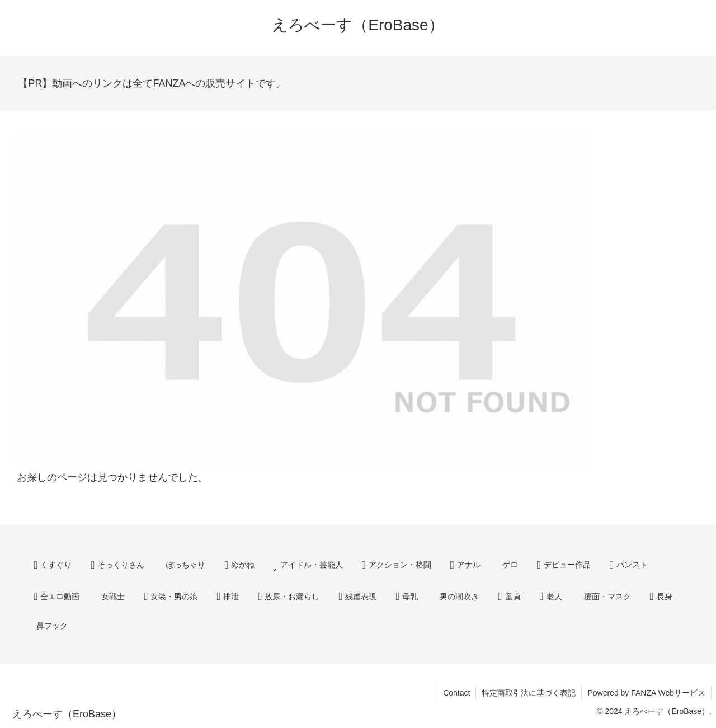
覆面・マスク (607, 597)
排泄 (228, 597)
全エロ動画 (56, 597)
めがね (239, 565)
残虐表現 (357, 597)
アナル (465, 565)
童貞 (509, 597)
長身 (661, 597)
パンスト (629, 565)
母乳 (407, 597)
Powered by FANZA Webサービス (646, 693)
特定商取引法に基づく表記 (529, 693)
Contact (456, 693)
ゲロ (510, 565)
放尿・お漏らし (289, 597)
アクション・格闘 (397, 565)
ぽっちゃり (186, 565)
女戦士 (113, 597)
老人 (551, 597)
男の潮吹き (459, 597)
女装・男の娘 (171, 597)
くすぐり (53, 565)
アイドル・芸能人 (308, 565)
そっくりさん (117, 565)
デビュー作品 (564, 565)
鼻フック (52, 626)
